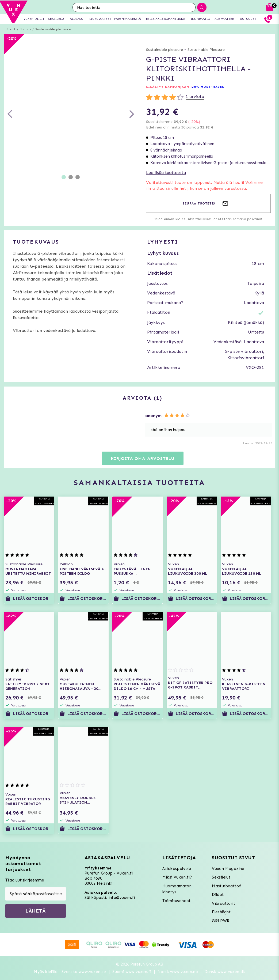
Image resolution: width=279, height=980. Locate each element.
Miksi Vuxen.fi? (177, 877)
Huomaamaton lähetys (177, 889)
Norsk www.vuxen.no (178, 972)
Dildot (218, 895)
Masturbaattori (227, 886)
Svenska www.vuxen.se (84, 972)
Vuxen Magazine (228, 869)
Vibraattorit (223, 903)
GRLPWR (221, 921)
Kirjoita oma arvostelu (143, 458)
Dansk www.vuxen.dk (225, 972)
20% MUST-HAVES (208, 87)
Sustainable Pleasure (206, 50)
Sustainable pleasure (53, 29)
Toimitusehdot (177, 901)
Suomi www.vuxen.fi (132, 972)
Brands (25, 29)
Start (11, 29)
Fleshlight (221, 912)
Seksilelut (221, 877)
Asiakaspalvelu (177, 869)
